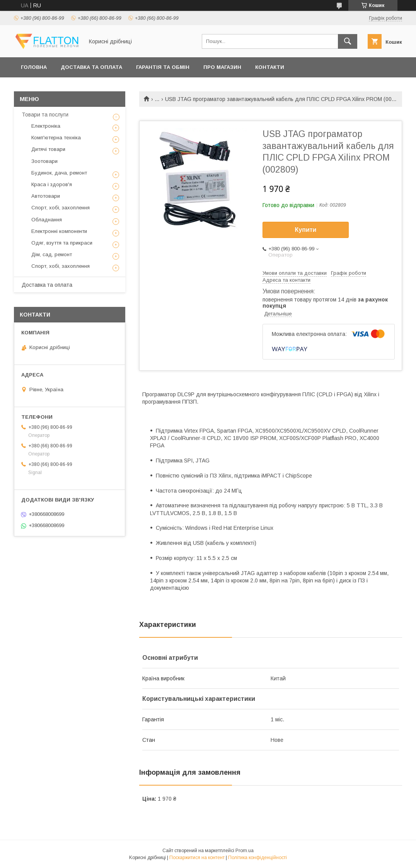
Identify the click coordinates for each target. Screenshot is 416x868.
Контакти (270, 67)
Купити (306, 230)
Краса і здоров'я (52, 184)
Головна (34, 67)
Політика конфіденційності (257, 858)
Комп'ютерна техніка (56, 138)
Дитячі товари (48, 149)
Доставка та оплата (91, 67)
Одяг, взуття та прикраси (62, 243)
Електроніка (46, 126)
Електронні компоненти (59, 231)
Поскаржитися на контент (197, 858)
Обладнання (47, 220)
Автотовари (46, 196)
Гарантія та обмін (163, 67)
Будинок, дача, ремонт (59, 173)
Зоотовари (44, 161)
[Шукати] (348, 41)
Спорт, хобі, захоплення (61, 208)
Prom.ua (245, 851)
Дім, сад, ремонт (52, 254)
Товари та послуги (45, 115)
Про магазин (222, 67)
